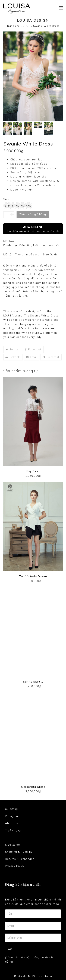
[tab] (7, 255)
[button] (61, 8)
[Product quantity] (7, 215)
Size (6, 199)
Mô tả (7, 254)
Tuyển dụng (13, 830)
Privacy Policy (15, 866)
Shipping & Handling (19, 852)
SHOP (26, 26)
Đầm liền (25, 245)
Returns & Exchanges (20, 859)
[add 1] (12, 213)
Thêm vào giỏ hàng (33, 214)
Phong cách (13, 816)
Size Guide (50, 254)
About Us (12, 823)
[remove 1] (12, 216)
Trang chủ (13, 26)
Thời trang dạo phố (46, 245)
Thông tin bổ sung (27, 254)
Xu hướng (11, 809)
